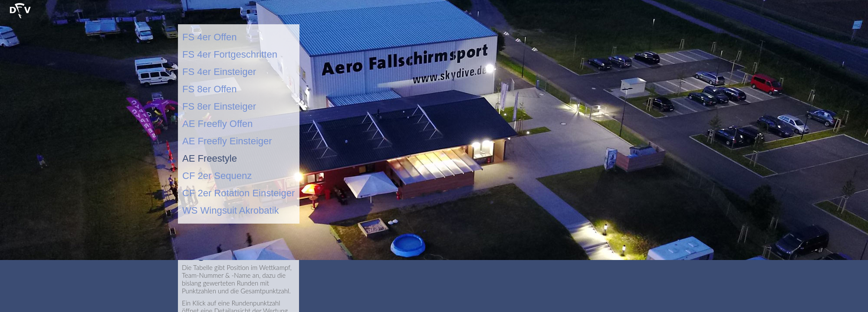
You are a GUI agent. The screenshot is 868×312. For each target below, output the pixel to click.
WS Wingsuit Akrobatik (231, 210)
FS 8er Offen (210, 89)
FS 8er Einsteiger (219, 106)
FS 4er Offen (210, 37)
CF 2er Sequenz (217, 176)
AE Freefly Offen (217, 124)
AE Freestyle (210, 158)
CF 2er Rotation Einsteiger (238, 193)
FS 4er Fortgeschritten (230, 54)
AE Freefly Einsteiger (227, 141)
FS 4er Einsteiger (219, 72)
